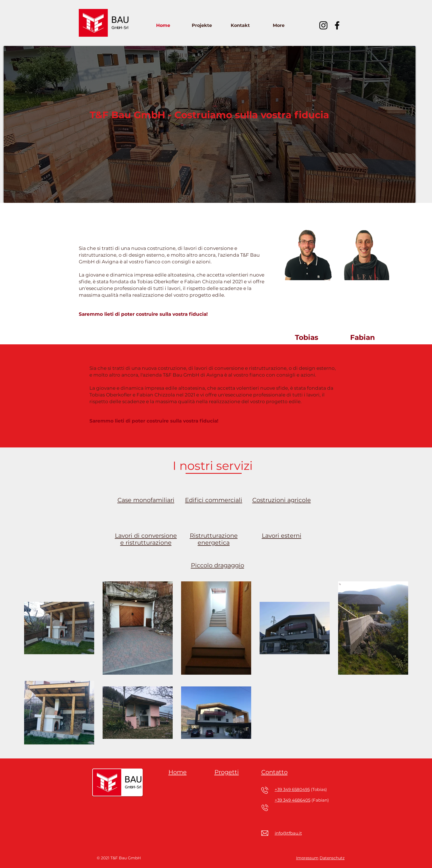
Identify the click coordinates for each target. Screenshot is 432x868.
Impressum (307, 858)
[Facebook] (337, 25)
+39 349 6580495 (292, 789)
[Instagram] (323, 25)
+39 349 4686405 (293, 800)
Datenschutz (332, 858)
